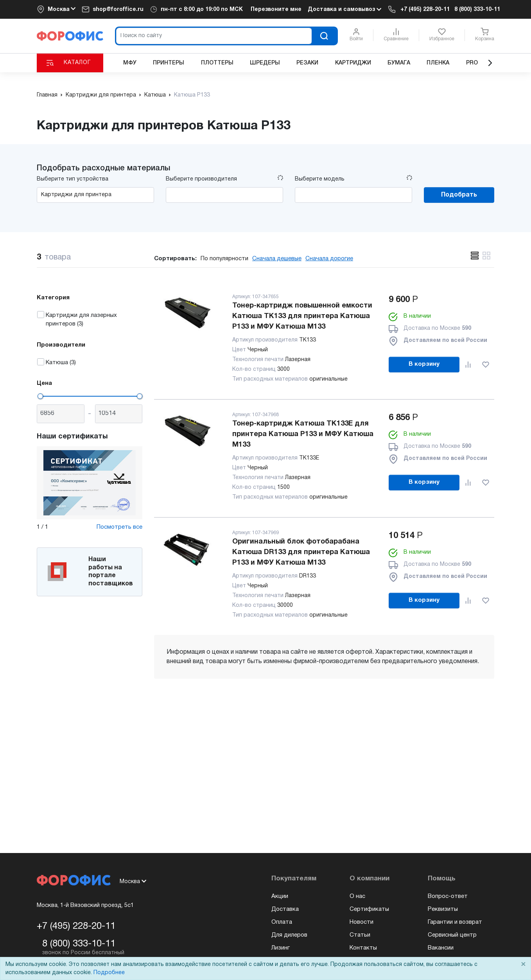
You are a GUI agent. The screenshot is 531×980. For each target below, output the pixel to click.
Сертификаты (369, 909)
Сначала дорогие (329, 259)
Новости (361, 922)
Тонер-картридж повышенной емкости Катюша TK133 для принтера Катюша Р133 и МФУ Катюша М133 (302, 316)
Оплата (282, 922)
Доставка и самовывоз (344, 9)
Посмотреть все (119, 527)
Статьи (360, 935)
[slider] (40, 396)
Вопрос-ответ (448, 896)
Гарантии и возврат (455, 922)
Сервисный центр (452, 935)
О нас (357, 896)
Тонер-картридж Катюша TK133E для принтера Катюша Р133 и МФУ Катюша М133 (303, 434)
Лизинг (281, 948)
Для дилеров (289, 935)
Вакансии (441, 948)
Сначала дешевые (277, 259)
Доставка (285, 909)
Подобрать (459, 195)
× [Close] (523, 965)
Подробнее (109, 973)
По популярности (224, 259)
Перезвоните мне (276, 10)
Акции (280, 896)
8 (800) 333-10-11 (477, 10)
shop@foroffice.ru (118, 10)
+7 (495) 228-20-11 (425, 10)
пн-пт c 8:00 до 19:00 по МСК (202, 10)
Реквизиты (443, 909)
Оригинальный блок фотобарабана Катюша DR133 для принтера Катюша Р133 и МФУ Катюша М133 (301, 552)
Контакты (363, 948)
